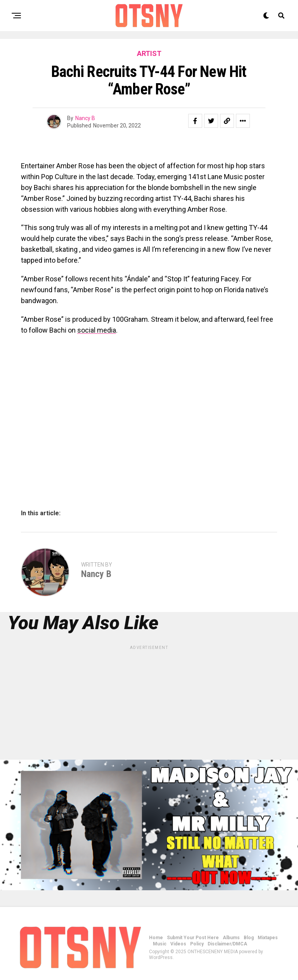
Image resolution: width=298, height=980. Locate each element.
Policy (197, 944)
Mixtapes (268, 938)
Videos (178, 944)
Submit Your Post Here (193, 938)
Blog (249, 938)
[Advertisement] (149, 705)
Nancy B (85, 118)
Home (156, 938)
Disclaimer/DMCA (227, 944)
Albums (231, 938)
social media (97, 330)
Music (160, 944)
